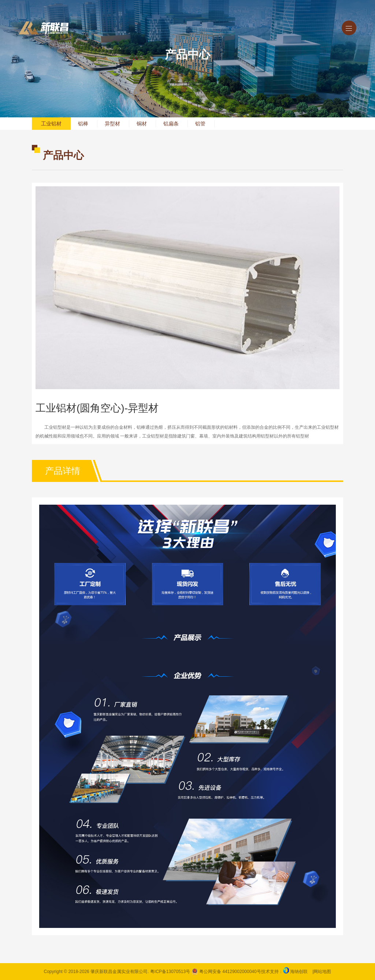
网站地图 (322, 972)
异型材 (112, 124)
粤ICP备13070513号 (170, 972)
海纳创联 (299, 972)
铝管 (200, 124)
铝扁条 (171, 124)
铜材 (142, 124)
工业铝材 (51, 124)
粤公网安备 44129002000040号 (226, 972)
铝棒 (83, 124)
